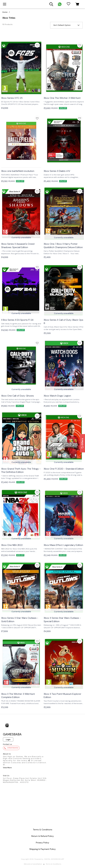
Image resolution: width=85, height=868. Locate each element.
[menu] (5, 4)
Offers (82, 443)
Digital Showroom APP (54, 859)
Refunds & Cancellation (33, 864)
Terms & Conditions (53, 864)
